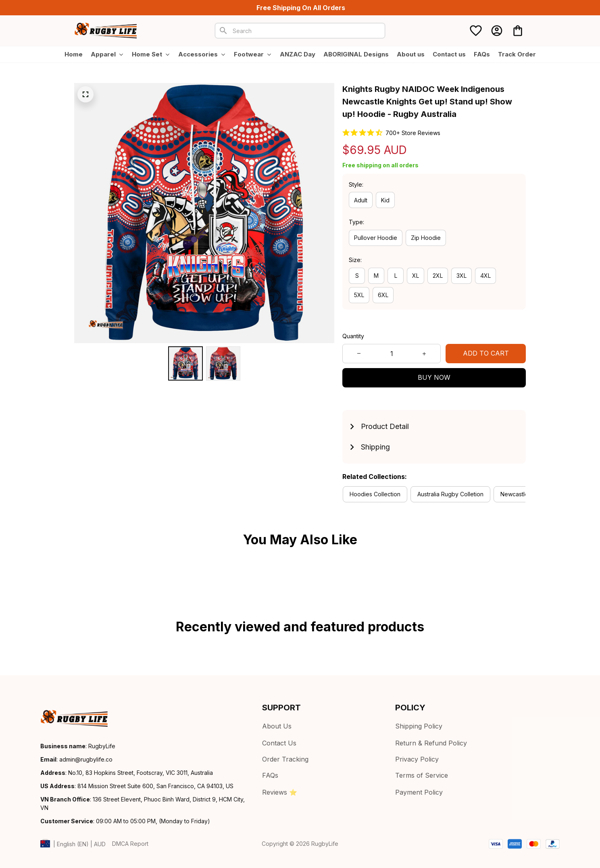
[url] (86, 760)
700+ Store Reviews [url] (413, 133)
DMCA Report (130, 844)
